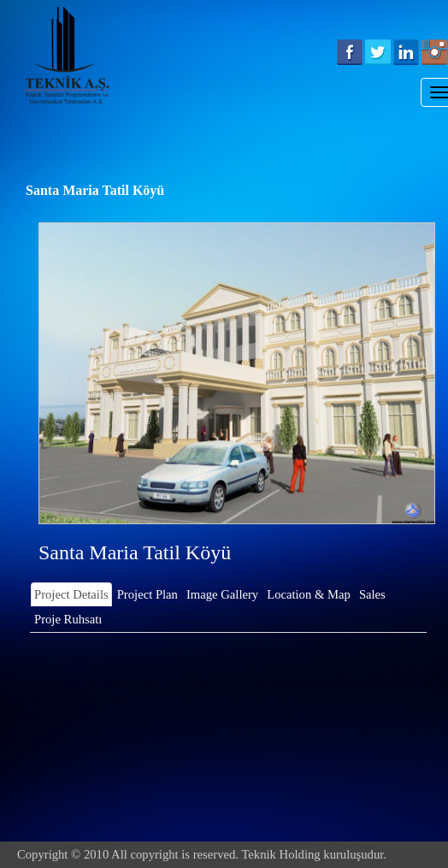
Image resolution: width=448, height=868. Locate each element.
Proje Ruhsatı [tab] (68, 619)
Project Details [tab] (71, 594)
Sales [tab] (372, 594)
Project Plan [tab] (147, 594)
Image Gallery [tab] (222, 594)
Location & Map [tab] (309, 594)
